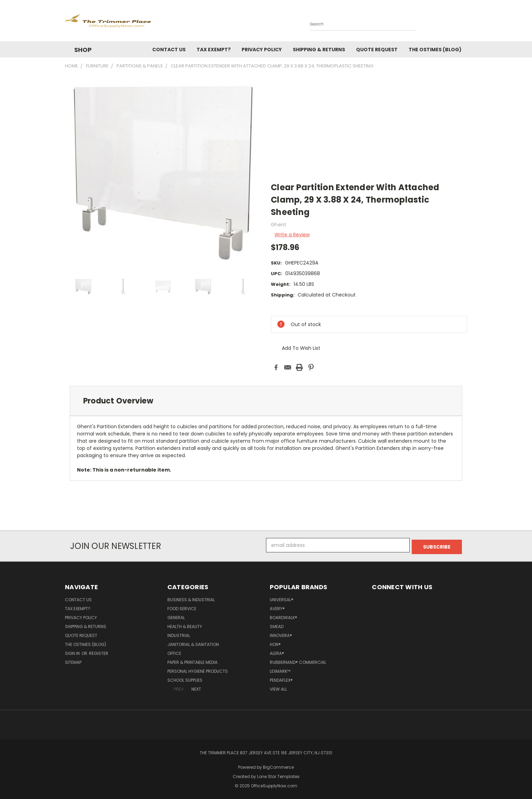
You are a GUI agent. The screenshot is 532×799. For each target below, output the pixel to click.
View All (278, 687)
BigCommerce (278, 765)
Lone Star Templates (278, 775)
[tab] (266, 401)
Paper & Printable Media (192, 661)
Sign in (73, 652)
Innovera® (281, 634)
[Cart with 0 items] (465, 22)
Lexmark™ (280, 670)
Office (174, 652)
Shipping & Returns (319, 50)
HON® (275, 643)
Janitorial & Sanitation (193, 643)
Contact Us (169, 50)
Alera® (277, 652)
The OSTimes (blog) (435, 50)
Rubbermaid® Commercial (298, 661)
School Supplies (185, 678)
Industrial (179, 634)
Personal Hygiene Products (198, 670)
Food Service (182, 607)
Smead (277, 625)
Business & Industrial (191, 598)
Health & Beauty (185, 625)
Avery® (277, 607)
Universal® (282, 598)
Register (99, 652)
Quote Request (377, 50)
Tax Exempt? (214, 50)
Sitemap (73, 661)
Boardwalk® (284, 616)
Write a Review (292, 235)
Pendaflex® (281, 678)
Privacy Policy (262, 50)
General (176, 616)
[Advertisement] (369, 126)
